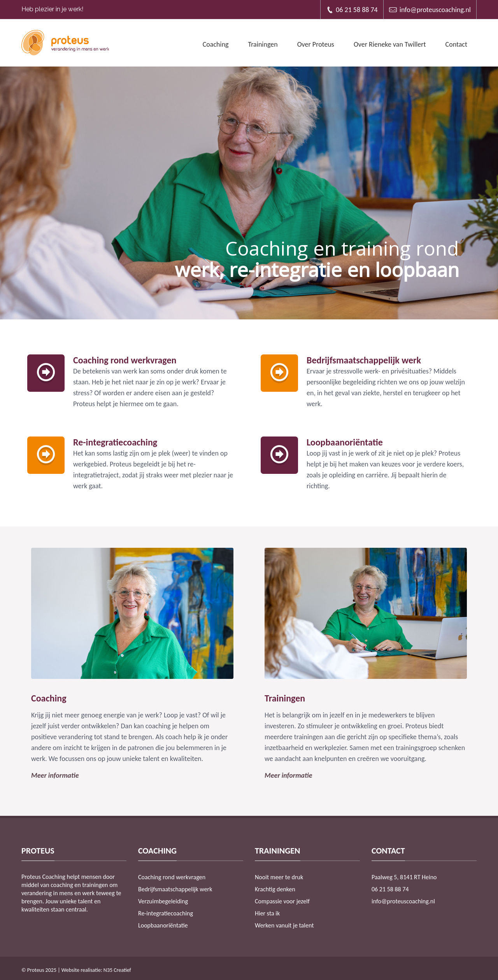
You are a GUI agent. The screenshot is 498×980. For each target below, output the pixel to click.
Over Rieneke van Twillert (390, 44)
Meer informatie (55, 775)
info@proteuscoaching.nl (430, 10)
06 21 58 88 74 (352, 10)
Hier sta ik (267, 913)
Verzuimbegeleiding (163, 901)
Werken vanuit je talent (284, 925)
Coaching (216, 44)
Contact (456, 44)
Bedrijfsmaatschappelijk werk (175, 889)
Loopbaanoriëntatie (163, 925)
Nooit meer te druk (279, 877)
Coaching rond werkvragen (172, 877)
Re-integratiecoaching (166, 913)
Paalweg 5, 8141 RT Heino (404, 877)
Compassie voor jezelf (282, 901)
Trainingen (263, 44)
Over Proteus (316, 44)
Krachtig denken (275, 889)
